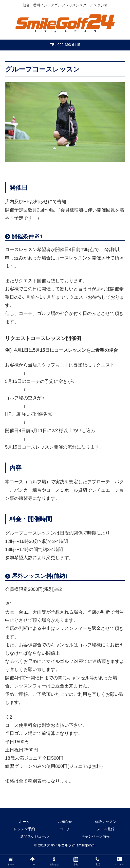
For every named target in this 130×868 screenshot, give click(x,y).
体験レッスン (106, 822)
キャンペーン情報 (96, 836)
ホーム (24, 822)
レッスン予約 (24, 829)
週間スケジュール (34, 836)
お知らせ (65, 822)
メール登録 (106, 829)
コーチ (65, 829)
